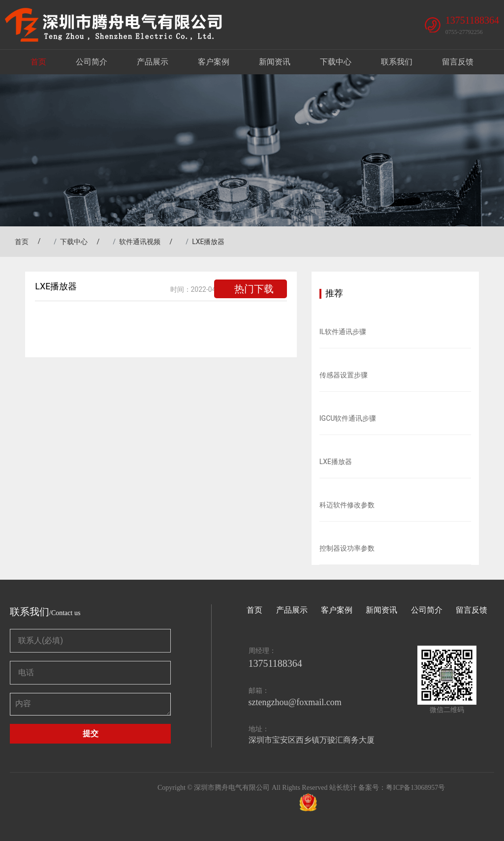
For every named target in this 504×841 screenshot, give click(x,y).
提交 (91, 733)
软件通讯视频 (140, 242)
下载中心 (336, 62)
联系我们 (397, 62)
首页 (38, 62)
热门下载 (254, 289)
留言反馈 (458, 62)
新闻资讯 (275, 62)
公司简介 (92, 62)
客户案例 (214, 62)
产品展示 (153, 62)
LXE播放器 (208, 242)
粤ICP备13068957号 (415, 788)
